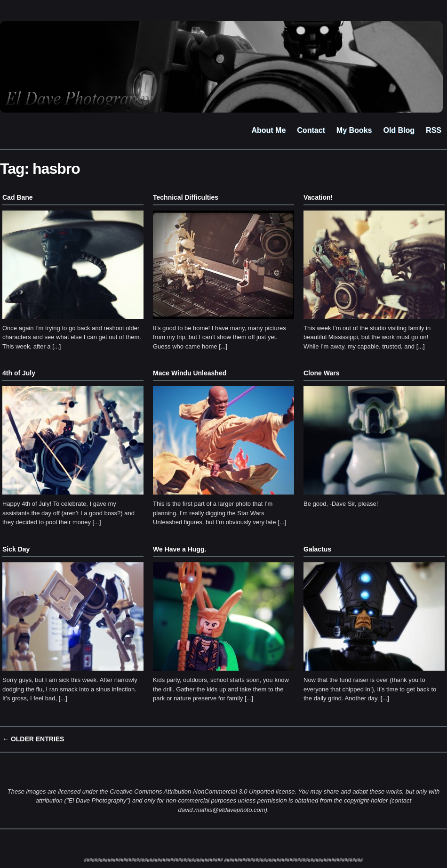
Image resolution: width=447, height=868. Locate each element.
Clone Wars (322, 373)
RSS (434, 130)
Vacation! (318, 197)
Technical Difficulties (186, 197)
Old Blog (399, 130)
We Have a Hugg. (180, 549)
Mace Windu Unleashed (190, 373)
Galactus (317, 549)
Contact (311, 130)
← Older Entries (33, 739)
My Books (354, 130)
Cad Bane (18, 197)
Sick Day (16, 549)
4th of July (19, 373)
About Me (268, 130)
